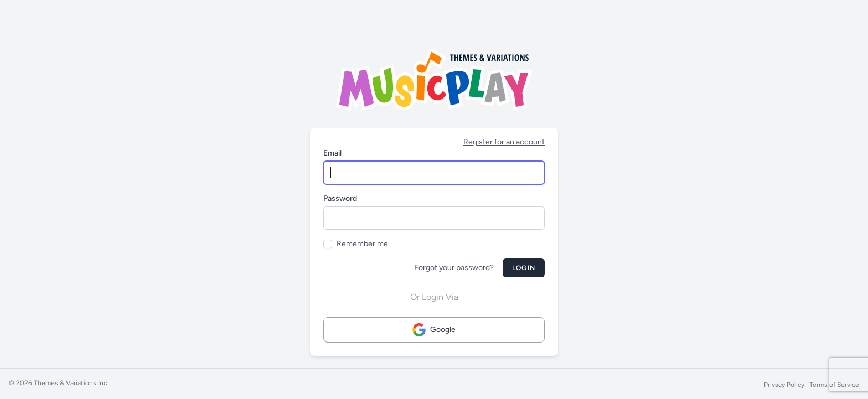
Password (340, 198)
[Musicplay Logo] (434, 79)
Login (524, 268)
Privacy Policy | (787, 385)
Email (332, 153)
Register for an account (504, 142)
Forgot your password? (454, 268)
